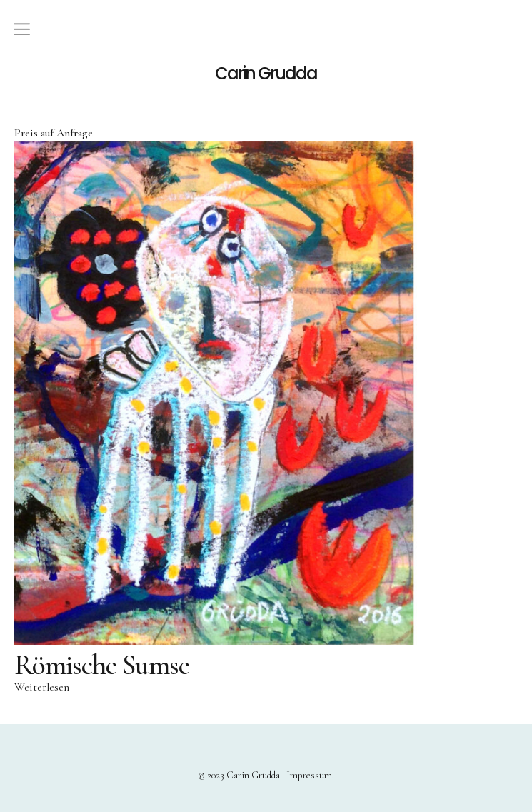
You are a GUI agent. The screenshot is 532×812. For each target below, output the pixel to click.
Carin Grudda (266, 74)
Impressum (309, 775)
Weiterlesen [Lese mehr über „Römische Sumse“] (42, 687)
